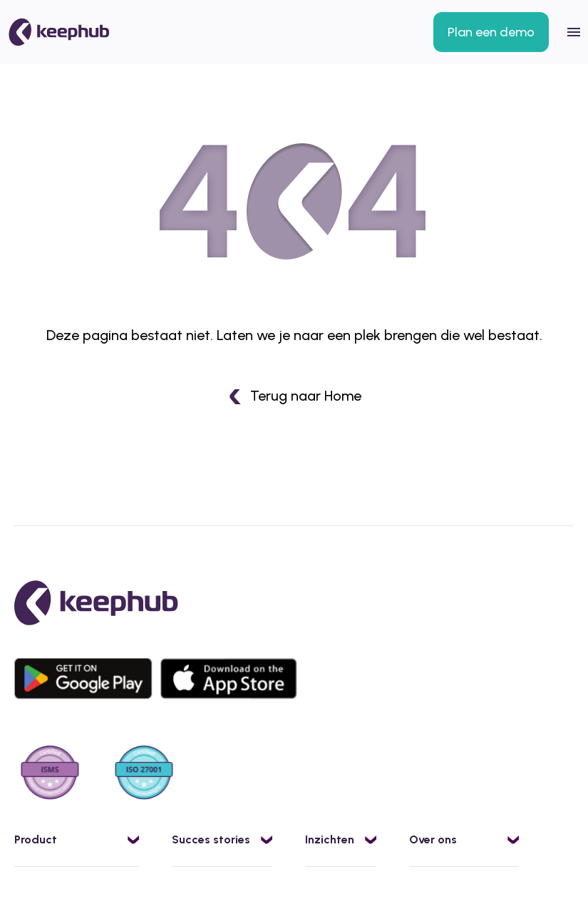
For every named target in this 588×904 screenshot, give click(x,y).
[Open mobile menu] (574, 32)
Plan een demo (491, 32)
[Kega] (59, 32)
